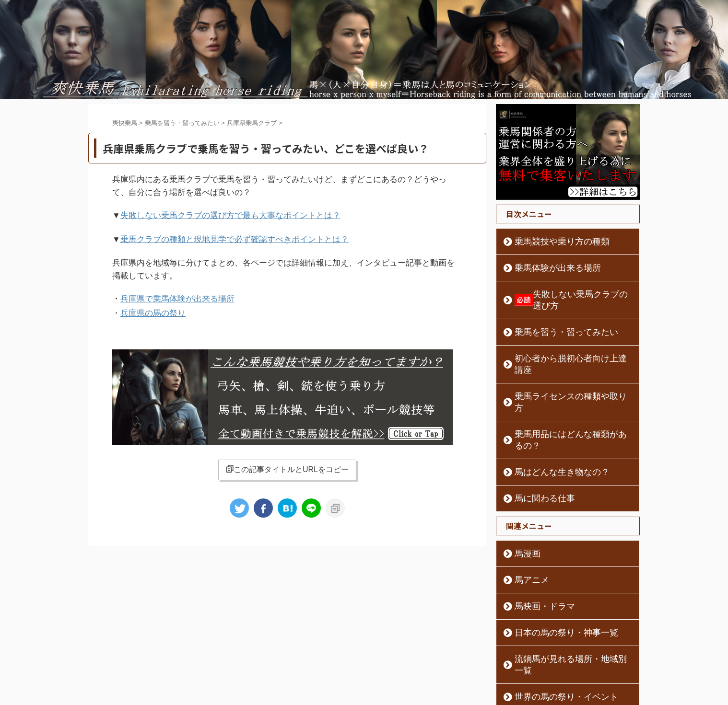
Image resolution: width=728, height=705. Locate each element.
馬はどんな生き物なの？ (550, 426)
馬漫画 (523, 508)
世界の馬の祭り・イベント (553, 639)
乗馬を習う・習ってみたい (553, 321)
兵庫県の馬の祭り (153, 308)
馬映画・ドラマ (536, 560)
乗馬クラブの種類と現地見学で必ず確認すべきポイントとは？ (235, 237)
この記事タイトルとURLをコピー (287, 463)
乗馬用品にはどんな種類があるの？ (566, 400)
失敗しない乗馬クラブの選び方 (569, 294)
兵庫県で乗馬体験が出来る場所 (177, 295)
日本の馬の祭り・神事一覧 (553, 587)
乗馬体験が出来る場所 (546, 268)
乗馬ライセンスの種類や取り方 (560, 373)
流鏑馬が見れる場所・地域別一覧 (563, 613)
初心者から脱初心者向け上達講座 (563, 347)
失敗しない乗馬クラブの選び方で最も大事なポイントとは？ (230, 215)
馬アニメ (526, 534)
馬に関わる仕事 (536, 452)
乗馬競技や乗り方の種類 (550, 242)
